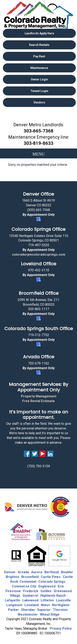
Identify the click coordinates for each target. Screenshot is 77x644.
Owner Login (39, 79)
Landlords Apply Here (39, 33)
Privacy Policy (61, 628)
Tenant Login (39, 91)
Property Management (39, 396)
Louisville (63, 600)
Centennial (28, 582)
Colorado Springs (52, 582)
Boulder (67, 572)
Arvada (23, 572)
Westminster (28, 614)
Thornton (60, 610)
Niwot (45, 605)
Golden (46, 591)
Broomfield (30, 577)
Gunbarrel (30, 596)
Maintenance (39, 68)
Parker (13, 610)
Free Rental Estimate (38, 401)
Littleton (47, 600)
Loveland (32, 605)
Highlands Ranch (53, 596)
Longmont (14, 605)
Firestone (13, 591)
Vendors (39, 102)
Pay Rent (39, 56)
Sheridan (28, 610)
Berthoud (52, 572)
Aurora (37, 572)
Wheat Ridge (50, 614)
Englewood (47, 586)
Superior (44, 610)
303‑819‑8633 (38, 143)
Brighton (12, 577)
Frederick (31, 591)
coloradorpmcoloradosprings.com (39, 255)
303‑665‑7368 (38, 131)
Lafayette (13, 600)
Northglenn (61, 605)
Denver (10, 572)
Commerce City (24, 586)
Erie (61, 586)
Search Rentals (39, 45)
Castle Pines (51, 577)
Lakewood (30, 600)
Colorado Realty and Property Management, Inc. (38, 15)
